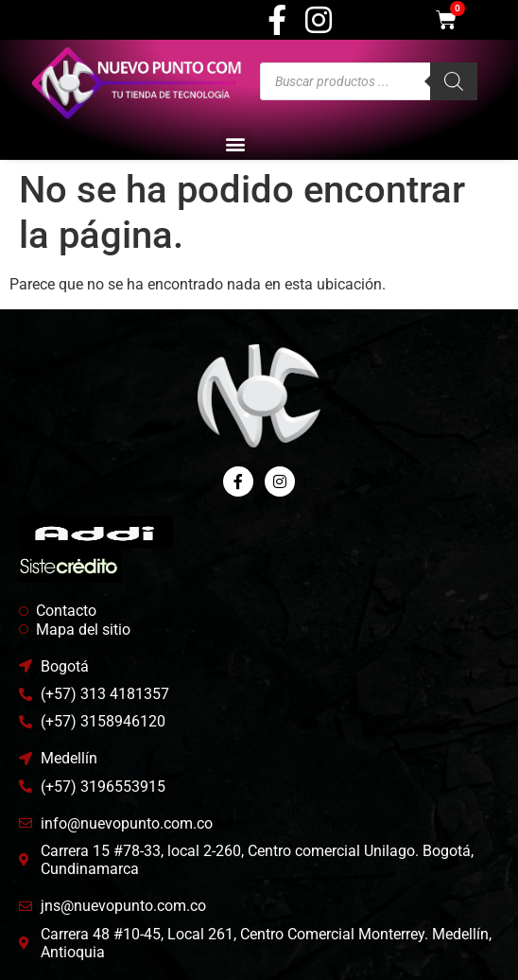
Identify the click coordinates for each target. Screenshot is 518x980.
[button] (236, 143)
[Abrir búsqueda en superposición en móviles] (369, 81)
